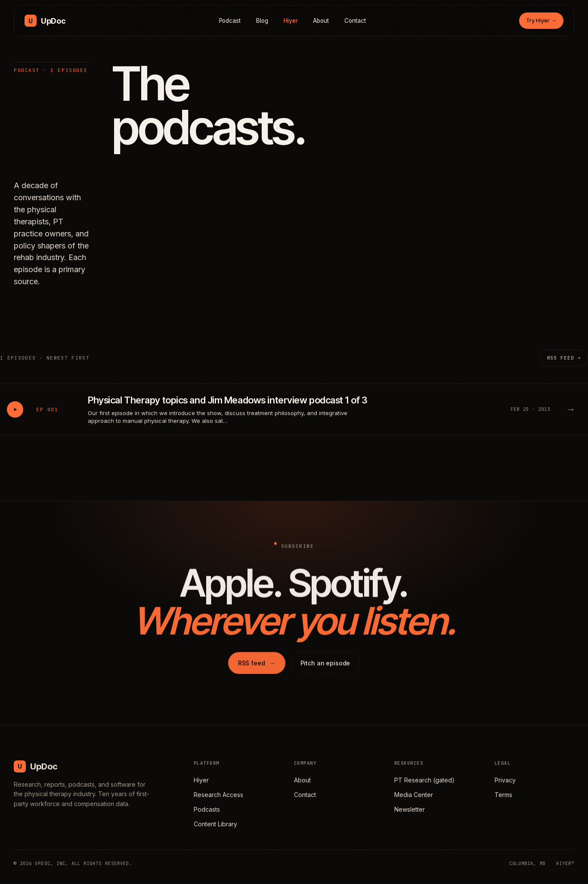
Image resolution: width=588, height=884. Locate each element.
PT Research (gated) (424, 780)
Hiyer (291, 21)
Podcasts (207, 809)
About (321, 21)
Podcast (230, 21)
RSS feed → (564, 358)
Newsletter (410, 809)
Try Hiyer (541, 20)
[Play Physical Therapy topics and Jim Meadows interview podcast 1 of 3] (15, 409)
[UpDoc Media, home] (45, 21)
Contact (355, 21)
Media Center (414, 795)
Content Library (215, 824)
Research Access (218, 795)
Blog (262, 21)
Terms (503, 795)
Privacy (505, 780)
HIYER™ (565, 863)
